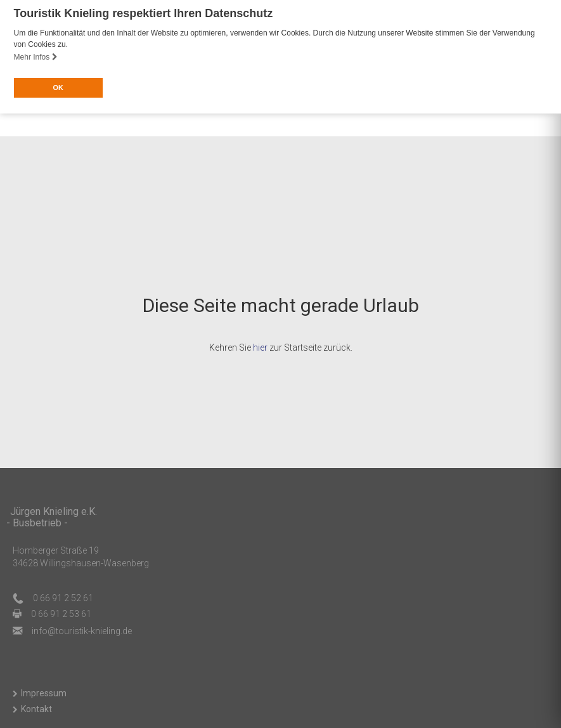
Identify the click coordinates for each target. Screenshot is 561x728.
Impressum (44, 692)
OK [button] (58, 88)
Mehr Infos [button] (36, 57)
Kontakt (36, 708)
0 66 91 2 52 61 (63, 597)
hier (260, 347)
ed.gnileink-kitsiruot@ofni (82, 630)
